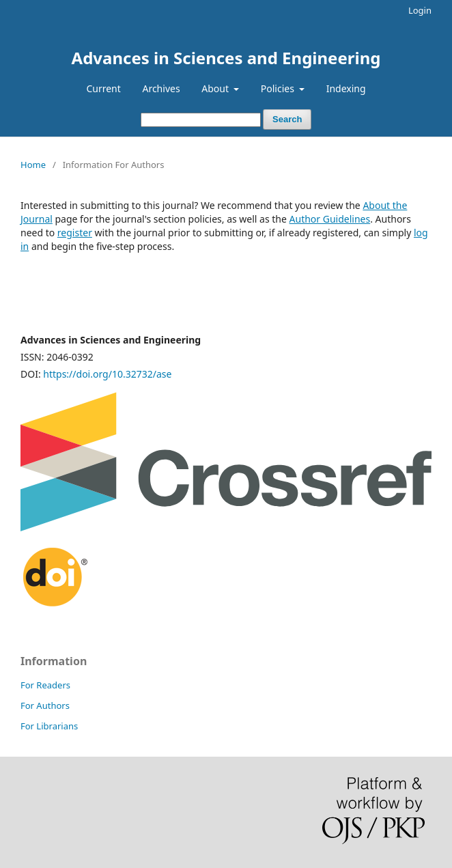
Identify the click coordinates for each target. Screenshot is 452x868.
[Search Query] (201, 120)
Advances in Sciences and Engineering (226, 58)
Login (420, 10)
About (216, 88)
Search (287, 119)
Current (103, 88)
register (75, 233)
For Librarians (49, 726)
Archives (161, 88)
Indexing (346, 88)
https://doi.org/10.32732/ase (107, 374)
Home (33, 165)
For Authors (45, 705)
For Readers (45, 685)
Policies (279, 88)
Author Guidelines (330, 219)
